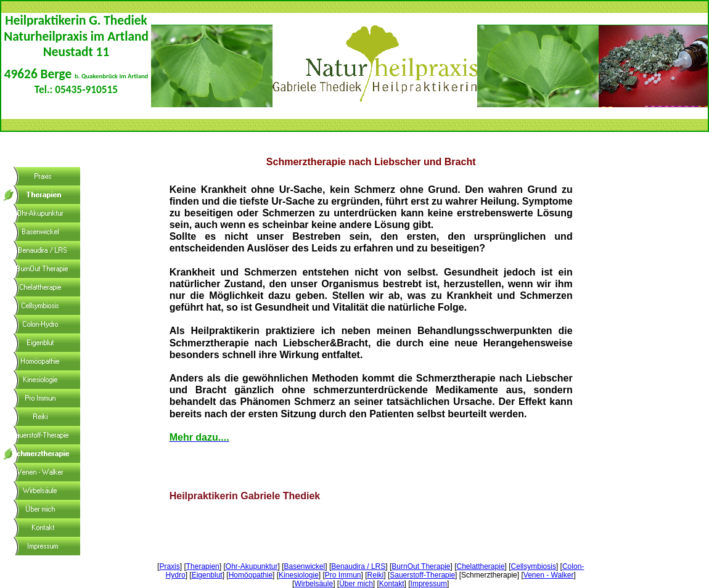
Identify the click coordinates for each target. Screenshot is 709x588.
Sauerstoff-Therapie (422, 575)
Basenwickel (305, 566)
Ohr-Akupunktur (252, 566)
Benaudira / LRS (358, 566)
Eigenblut (207, 575)
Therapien (203, 566)
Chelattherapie (481, 566)
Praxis (169, 566)
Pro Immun (343, 575)
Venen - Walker (549, 575)
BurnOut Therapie (421, 566)
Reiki (376, 575)
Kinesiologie (299, 575)
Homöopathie (251, 575)
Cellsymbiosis (534, 566)
